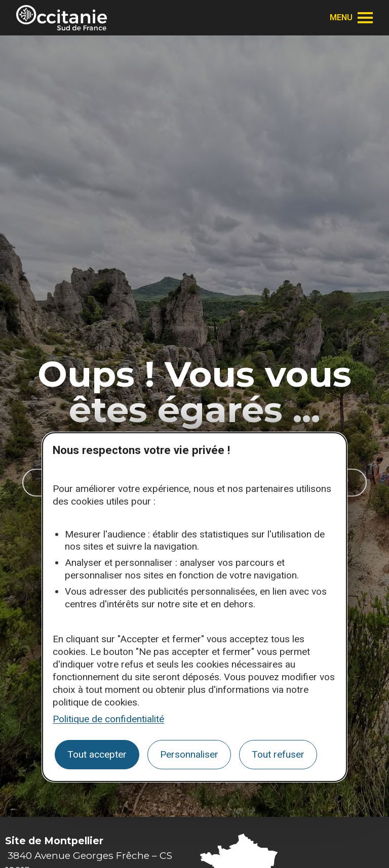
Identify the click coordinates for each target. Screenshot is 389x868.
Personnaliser (189, 754)
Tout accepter (97, 754)
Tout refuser (278, 754)
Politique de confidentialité (108, 719)
